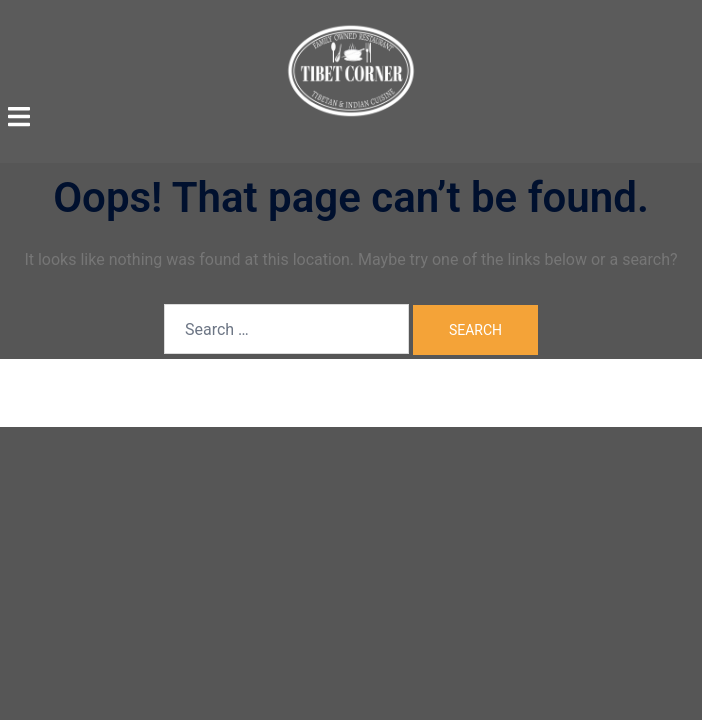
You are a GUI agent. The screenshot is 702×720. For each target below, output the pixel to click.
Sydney (498, 391)
